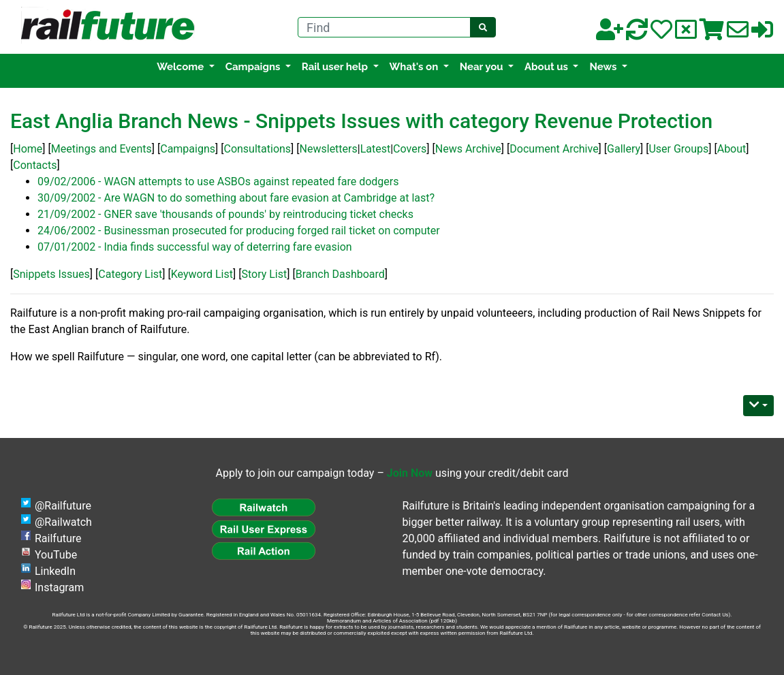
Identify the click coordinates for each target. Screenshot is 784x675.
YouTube (56, 555)
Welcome (182, 67)
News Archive (468, 149)
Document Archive (554, 149)
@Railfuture (63, 506)
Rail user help (336, 67)
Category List (130, 274)
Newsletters (329, 149)
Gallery (624, 149)
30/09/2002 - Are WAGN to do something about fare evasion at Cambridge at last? (236, 198)
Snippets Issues (51, 274)
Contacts (35, 165)
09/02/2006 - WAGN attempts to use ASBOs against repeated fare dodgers (218, 182)
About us (548, 67)
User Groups (678, 149)
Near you (483, 67)
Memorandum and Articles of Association (377, 621)
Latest (376, 149)
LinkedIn (55, 571)
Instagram (59, 587)
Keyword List (202, 274)
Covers (410, 149)
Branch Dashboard (340, 274)
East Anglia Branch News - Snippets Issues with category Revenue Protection (361, 121)
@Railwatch (63, 522)
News (604, 67)
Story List (264, 274)
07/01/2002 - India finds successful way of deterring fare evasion (195, 247)
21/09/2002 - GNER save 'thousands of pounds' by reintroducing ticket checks (225, 214)
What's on (415, 67)
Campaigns (254, 67)
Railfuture (58, 538)
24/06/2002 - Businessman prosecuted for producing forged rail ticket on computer (239, 231)
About (732, 149)
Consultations (257, 149)
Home (28, 149)
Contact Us (715, 615)
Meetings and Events (101, 149)
